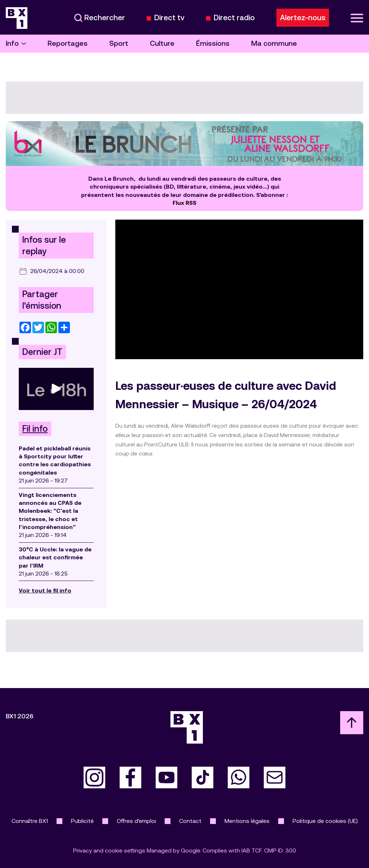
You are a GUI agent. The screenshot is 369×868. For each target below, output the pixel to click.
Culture (162, 43)
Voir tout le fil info (45, 591)
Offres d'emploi (136, 821)
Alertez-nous (303, 18)
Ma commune (274, 43)
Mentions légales (247, 821)
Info (16, 43)
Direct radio (234, 18)
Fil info (35, 429)
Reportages (68, 43)
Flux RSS (184, 203)
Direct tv (169, 18)
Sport (119, 43)
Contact (190, 821)
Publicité (82, 821)
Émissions (213, 43)
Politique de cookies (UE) (325, 821)
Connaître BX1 (30, 821)
